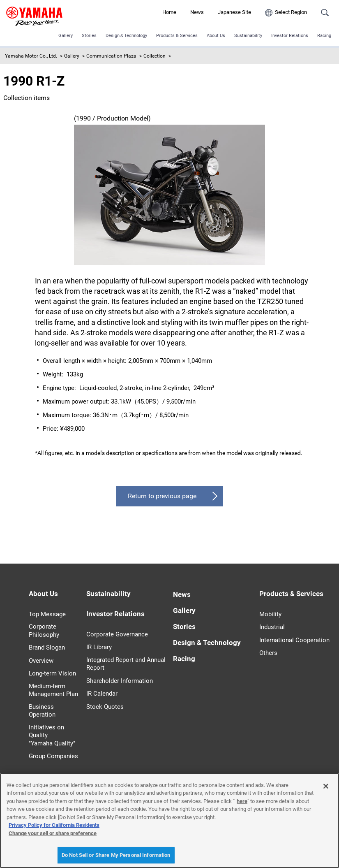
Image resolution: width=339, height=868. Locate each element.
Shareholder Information (120, 681)
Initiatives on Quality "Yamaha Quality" (52, 735)
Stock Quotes (105, 707)
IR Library (99, 647)
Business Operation (42, 711)
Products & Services (177, 36)
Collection (155, 56)
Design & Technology (207, 643)
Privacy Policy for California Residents (54, 825)
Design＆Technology (126, 36)
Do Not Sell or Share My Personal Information (116, 855)
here (242, 801)
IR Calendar (102, 694)
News (197, 12)
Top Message (47, 614)
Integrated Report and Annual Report (126, 664)
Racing (324, 36)
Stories (89, 36)
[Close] (326, 786)
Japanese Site (234, 12)
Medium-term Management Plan (53, 690)
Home (169, 12)
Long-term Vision (52, 673)
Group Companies (53, 756)
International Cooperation (294, 640)
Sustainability (248, 36)
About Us (216, 36)
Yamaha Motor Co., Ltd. (31, 56)
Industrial (272, 627)
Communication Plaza (111, 56)
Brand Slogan (47, 648)
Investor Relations (290, 36)
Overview (41, 661)
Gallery (66, 36)
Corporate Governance (117, 634)
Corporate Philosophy (44, 631)
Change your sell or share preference (53, 833)
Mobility (270, 614)
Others (268, 653)
